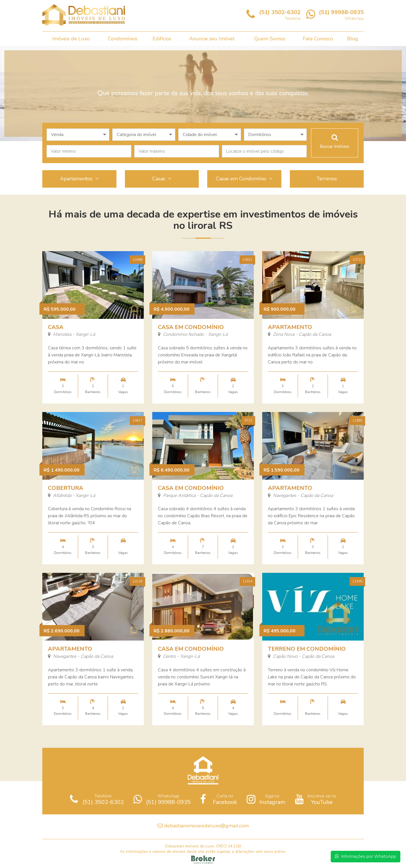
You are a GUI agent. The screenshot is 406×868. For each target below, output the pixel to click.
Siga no (266, 799)
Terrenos (327, 179)
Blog (353, 39)
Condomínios (123, 39)
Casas (162, 179)
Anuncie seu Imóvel (212, 39)
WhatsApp (162, 799)
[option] (203, 94)
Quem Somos (270, 39)
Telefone (97, 799)
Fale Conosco (318, 39)
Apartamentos (79, 179)
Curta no (219, 799)
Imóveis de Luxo (71, 39)
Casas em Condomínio (244, 179)
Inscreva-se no (316, 799)
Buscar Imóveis (335, 142)
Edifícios (162, 39)
